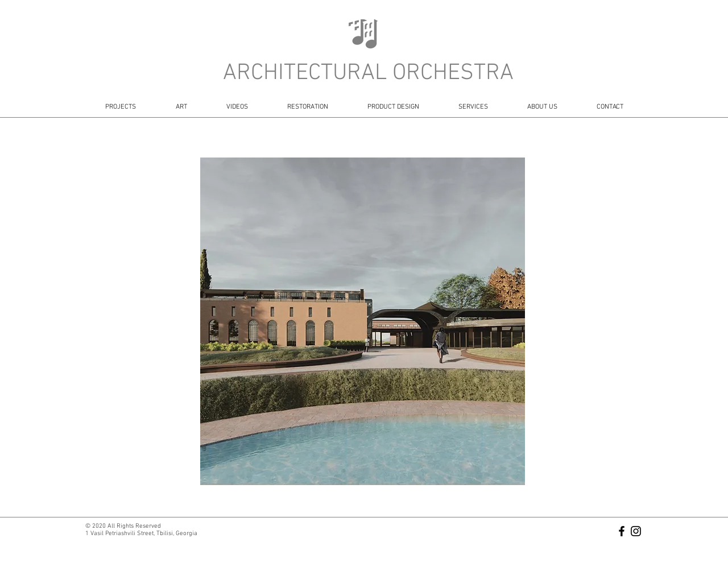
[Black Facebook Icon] (622, 531)
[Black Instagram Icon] (636, 531)
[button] (363, 321)
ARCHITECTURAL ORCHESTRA (368, 73)
